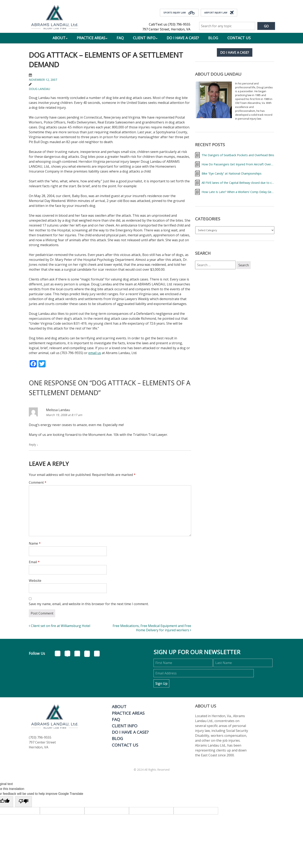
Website (35, 581)
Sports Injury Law (179, 13)
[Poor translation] (24, 802)
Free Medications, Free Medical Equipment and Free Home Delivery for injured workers (152, 628)
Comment (38, 482)
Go (266, 26)
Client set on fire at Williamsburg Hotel (59, 626)
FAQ (120, 38)
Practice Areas (91, 38)
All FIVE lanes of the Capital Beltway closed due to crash (238, 183)
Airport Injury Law (219, 13)
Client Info (144, 38)
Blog (213, 38)
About (59, 38)
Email (34, 562)
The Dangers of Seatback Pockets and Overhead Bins (238, 155)
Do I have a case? (235, 53)
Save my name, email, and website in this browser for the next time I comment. (89, 604)
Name (35, 543)
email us (95, 353)
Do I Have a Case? (183, 38)
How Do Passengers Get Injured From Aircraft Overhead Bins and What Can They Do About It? (238, 164)
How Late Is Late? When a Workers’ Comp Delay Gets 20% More (238, 192)
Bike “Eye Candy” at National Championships (232, 173)
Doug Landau (39, 89)
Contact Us (239, 38)
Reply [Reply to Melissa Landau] (34, 445)
